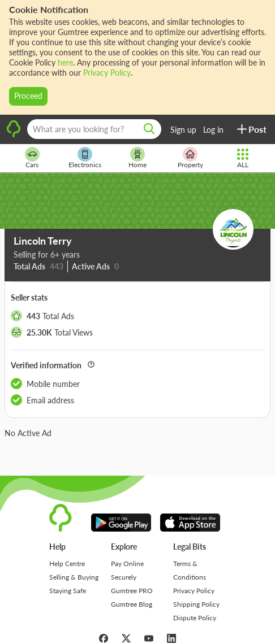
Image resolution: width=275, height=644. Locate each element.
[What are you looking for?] (94, 129)
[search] (149, 129)
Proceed (28, 96)
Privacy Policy (107, 73)
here (65, 62)
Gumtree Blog (132, 604)
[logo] (14, 136)
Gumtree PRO (132, 591)
